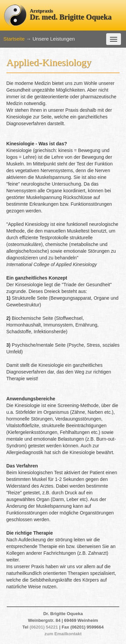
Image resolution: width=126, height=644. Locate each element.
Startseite (14, 39)
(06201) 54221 (44, 627)
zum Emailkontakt (63, 634)
